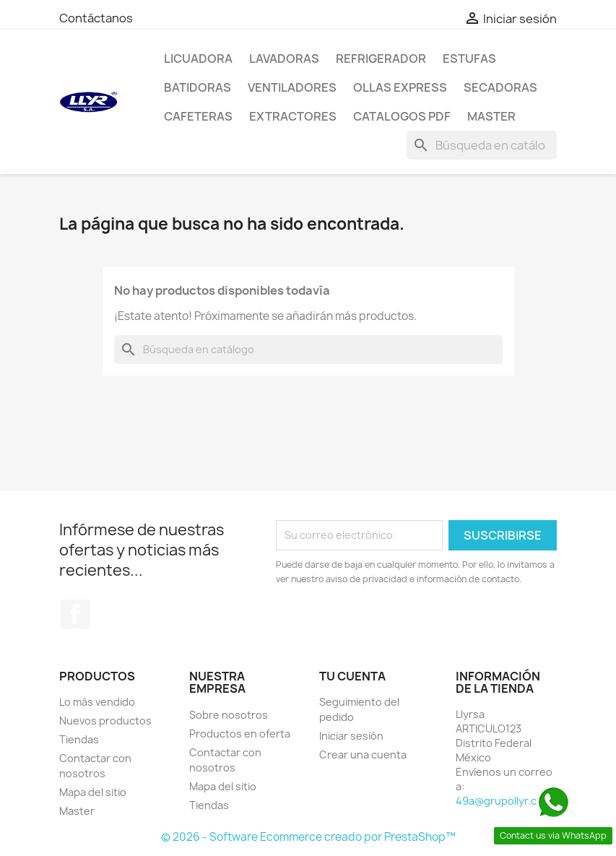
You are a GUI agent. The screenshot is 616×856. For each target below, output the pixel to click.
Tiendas (79, 739)
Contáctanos (96, 18)
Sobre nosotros (229, 715)
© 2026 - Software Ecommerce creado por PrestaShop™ (308, 837)
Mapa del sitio (93, 792)
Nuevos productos (105, 721)
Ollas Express (400, 87)
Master (491, 116)
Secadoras (500, 87)
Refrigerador (381, 59)
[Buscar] (482, 145)
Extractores (293, 116)
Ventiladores (292, 87)
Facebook (75, 614)
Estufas (469, 59)
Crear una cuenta (363, 755)
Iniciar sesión (351, 736)
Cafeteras (198, 116)
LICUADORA (198, 59)
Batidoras (198, 87)
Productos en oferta (240, 734)
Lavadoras (284, 59)
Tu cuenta (352, 676)
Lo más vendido (97, 702)
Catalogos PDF (402, 116)
